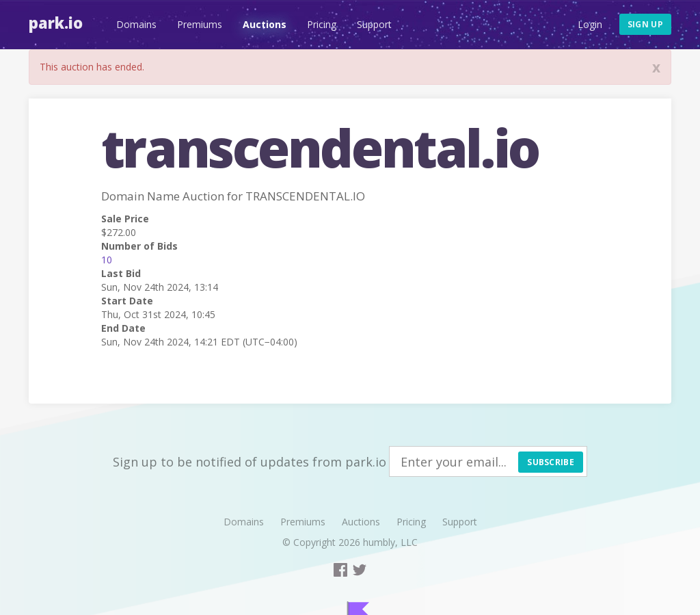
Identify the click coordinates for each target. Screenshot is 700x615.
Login (590, 24)
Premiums (200, 24)
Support (374, 24)
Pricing (322, 24)
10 (107, 260)
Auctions (265, 24)
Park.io (56, 23)
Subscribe (551, 462)
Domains (136, 24)
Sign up (645, 24)
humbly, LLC (390, 542)
